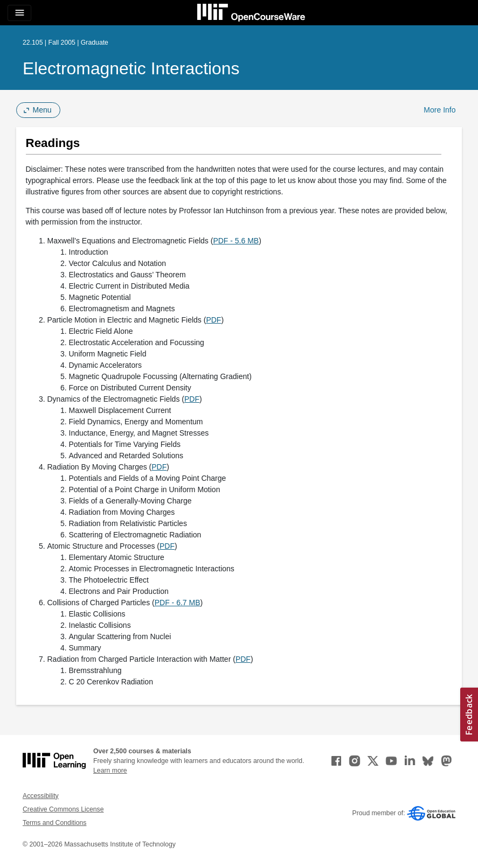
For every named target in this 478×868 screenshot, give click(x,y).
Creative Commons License (63, 809)
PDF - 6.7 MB (178, 603)
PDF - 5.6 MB (236, 241)
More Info (439, 110)
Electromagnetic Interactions (131, 68)
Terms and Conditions (54, 823)
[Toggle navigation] (19, 13)
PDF (213, 320)
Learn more (110, 771)
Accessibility (41, 796)
